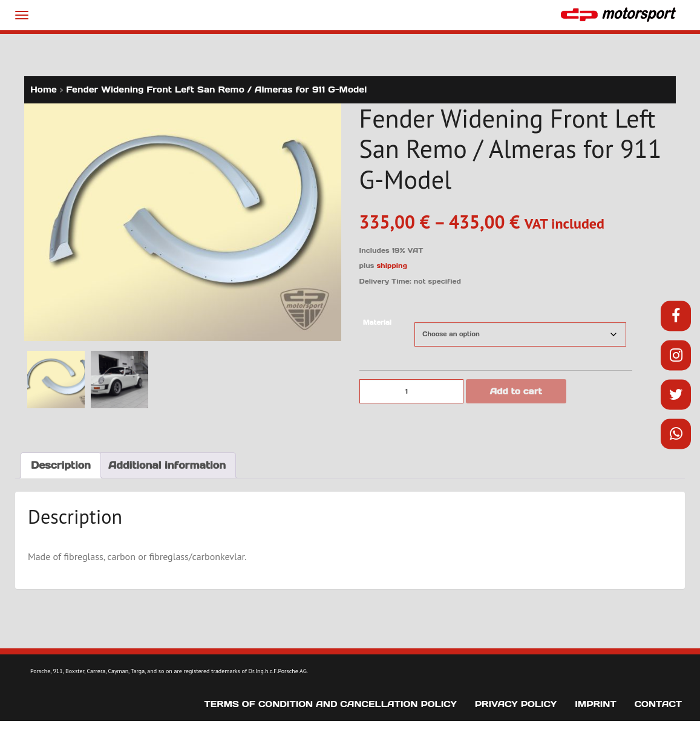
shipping (392, 266)
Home (44, 90)
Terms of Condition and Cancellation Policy (331, 704)
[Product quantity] (411, 391)
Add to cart (516, 391)
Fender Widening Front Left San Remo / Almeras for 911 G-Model (216, 90)
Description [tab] (61, 465)
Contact (658, 704)
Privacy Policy (516, 704)
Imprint (596, 704)
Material (377, 323)
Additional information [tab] (167, 465)
